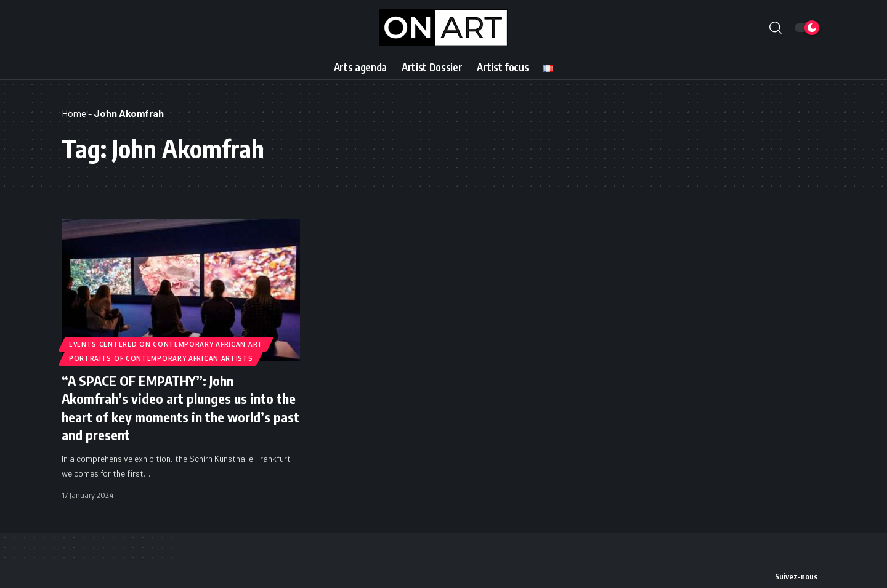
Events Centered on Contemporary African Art (166, 344)
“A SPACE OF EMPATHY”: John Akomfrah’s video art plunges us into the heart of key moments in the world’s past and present (180, 407)
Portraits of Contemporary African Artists (161, 358)
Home (74, 113)
